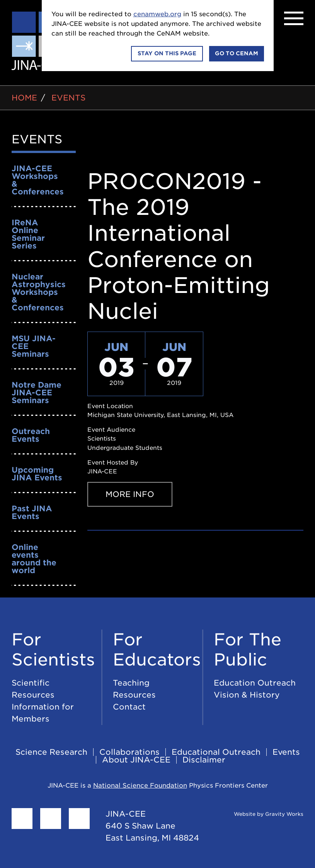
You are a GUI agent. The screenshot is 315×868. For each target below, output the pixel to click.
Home (24, 98)
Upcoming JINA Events (37, 474)
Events (68, 98)
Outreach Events (31, 435)
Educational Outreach (216, 752)
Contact (129, 707)
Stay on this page (167, 53)
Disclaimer (204, 760)
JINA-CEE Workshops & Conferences (38, 180)
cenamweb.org (157, 14)
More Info (130, 494)
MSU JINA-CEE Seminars (34, 346)
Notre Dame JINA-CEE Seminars (37, 393)
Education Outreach (255, 683)
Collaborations (129, 752)
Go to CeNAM (237, 53)
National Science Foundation (140, 785)
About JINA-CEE (136, 760)
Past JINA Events (32, 512)
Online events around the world (34, 559)
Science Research (51, 752)
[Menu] (294, 18)
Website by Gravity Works (259, 814)
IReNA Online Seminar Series (28, 234)
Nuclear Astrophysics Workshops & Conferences (39, 292)
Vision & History (247, 695)
